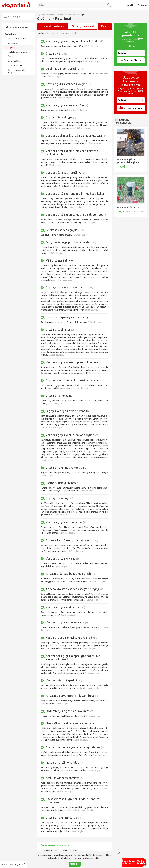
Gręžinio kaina (56, 53)
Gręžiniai (12, 48)
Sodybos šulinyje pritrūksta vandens (71, 242)
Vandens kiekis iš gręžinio (64, 680)
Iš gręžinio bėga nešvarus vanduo (69, 411)
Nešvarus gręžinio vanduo (64, 763)
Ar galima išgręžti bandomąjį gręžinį (71, 574)
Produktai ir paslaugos (52, 26)
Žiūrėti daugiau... (92, 46)
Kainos (105, 26)
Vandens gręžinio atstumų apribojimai (72, 435)
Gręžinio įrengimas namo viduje (68, 468)
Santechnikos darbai (17, 39)
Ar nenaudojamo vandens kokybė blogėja (74, 589)
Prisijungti (142, 5)
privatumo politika (93, 858)
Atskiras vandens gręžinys (64, 778)
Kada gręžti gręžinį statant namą (69, 317)
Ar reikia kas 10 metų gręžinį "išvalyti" (72, 540)
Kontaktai (130, 5)
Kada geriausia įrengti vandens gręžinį (72, 638)
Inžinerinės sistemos (16, 27)
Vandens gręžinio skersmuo (65, 607)
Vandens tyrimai (15, 66)
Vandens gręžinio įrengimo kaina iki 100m (74, 41)
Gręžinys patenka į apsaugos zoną (69, 287)
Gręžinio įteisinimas (60, 329)
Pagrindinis (41, 15)
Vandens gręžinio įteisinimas (66, 522)
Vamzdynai (13, 43)
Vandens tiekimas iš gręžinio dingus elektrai (76, 136)
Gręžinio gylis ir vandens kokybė (68, 84)
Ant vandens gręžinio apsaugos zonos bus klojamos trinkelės (73, 658)
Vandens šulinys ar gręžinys (65, 172)
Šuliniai (11, 57)
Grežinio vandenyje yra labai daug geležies (75, 747)
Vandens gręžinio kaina (62, 558)
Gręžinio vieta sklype (61, 117)
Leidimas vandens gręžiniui (65, 69)
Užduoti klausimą (131, 108)
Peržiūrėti (130, 46)
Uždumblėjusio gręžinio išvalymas (69, 711)
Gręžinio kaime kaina (61, 396)
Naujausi (54, 33)
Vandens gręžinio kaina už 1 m (67, 105)
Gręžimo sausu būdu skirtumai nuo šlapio (74, 380)
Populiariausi (42, 33)
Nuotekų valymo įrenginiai (19, 52)
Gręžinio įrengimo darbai (63, 818)
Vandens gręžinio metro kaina (67, 622)
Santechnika (11, 34)
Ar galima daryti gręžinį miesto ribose (72, 696)
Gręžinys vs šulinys (59, 498)
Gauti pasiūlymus (131, 60)
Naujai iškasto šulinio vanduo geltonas (72, 723)
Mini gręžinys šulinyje (61, 260)
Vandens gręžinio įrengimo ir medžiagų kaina (76, 194)
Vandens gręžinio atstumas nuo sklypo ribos (76, 215)
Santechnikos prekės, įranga (17, 71)
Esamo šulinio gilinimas (62, 483)
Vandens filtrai (14, 61)
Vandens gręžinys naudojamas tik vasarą (73, 362)
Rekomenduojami (68, 33)
